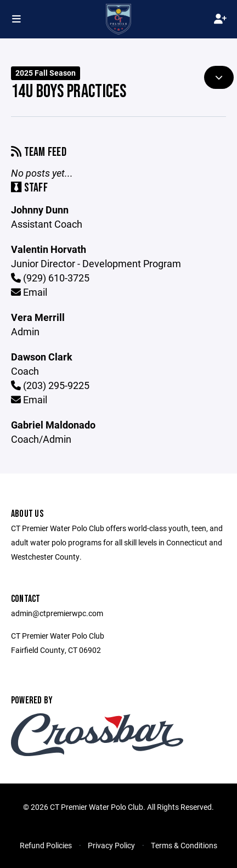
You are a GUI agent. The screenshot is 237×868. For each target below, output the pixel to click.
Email (29, 292)
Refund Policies (46, 845)
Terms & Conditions (184, 845)
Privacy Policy (111, 845)
